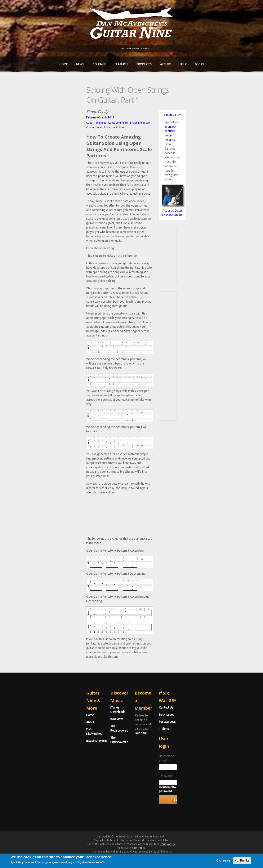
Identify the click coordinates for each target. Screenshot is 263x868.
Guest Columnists (44, 107)
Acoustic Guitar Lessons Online (223, 156)
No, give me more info (106, 863)
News (80, 62)
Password (203, 794)
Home (64, 62)
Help (183, 62)
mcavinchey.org (22, 759)
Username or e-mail (210, 779)
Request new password (211, 805)
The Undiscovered (85, 759)
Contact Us (203, 738)
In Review (80, 745)
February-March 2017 (26, 102)
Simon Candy (223, 99)
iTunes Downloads (86, 738)
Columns (99, 62)
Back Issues (204, 745)
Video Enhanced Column (101, 107)
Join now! (156, 743)
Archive (166, 62)
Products (144, 62)
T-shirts (201, 759)
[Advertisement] (223, 196)
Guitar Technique (22, 107)
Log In (199, 62)
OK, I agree (208, 860)
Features (121, 62)
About (16, 745)
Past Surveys (204, 752)
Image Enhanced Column (71, 107)
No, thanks (226, 860)
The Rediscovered (85, 752)
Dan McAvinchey (23, 752)
